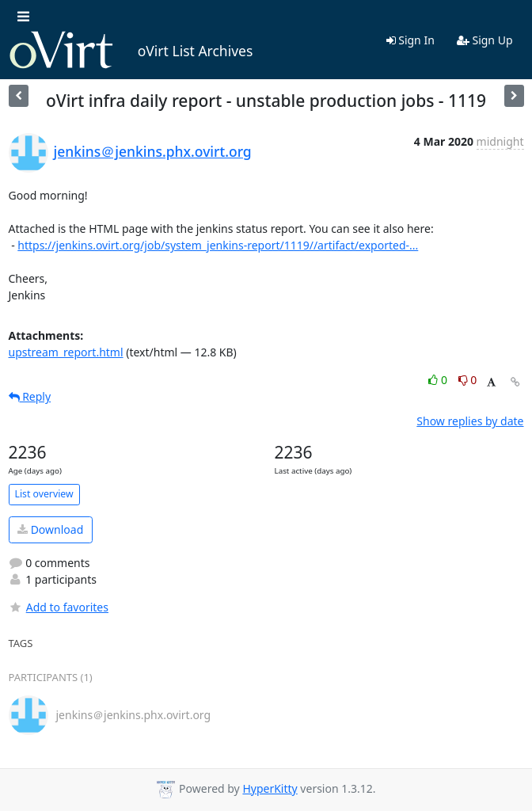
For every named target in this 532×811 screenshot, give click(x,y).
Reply (30, 396)
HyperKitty (270, 788)
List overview (44, 494)
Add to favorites (59, 607)
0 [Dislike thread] (468, 380)
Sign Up (485, 40)
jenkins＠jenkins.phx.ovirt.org (153, 151)
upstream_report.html (66, 352)
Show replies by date (470, 421)
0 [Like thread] (439, 380)
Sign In (410, 40)
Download (50, 529)
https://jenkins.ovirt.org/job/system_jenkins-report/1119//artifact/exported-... (218, 245)
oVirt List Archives (131, 51)
